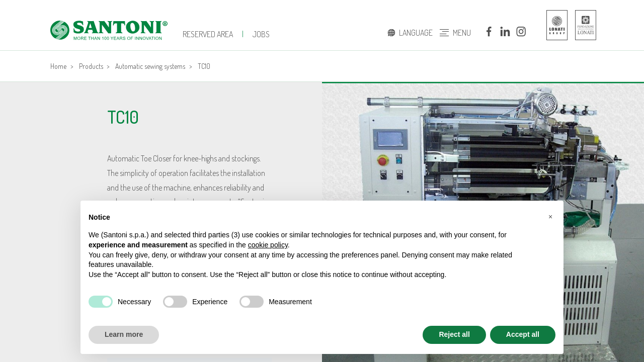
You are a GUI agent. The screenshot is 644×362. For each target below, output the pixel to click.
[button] (550, 217)
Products (91, 66)
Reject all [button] (454, 334)
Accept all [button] (523, 334)
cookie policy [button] (268, 245)
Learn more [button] (124, 334)
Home (58, 66)
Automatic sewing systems (150, 66)
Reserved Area (208, 34)
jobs (261, 34)
